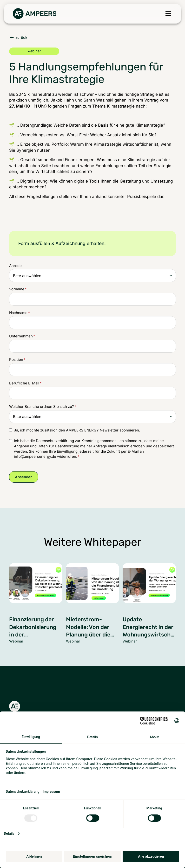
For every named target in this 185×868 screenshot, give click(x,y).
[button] (167, 14)
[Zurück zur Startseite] (35, 14)
